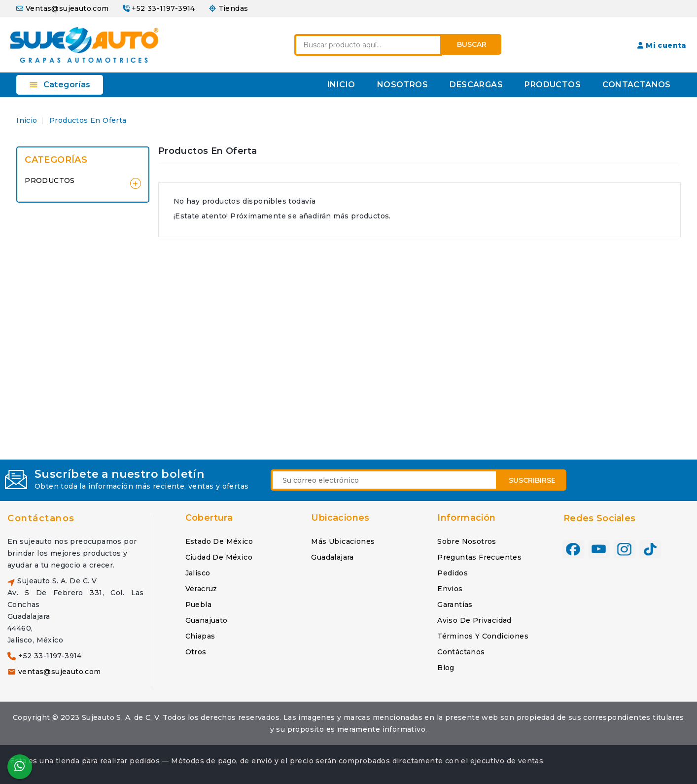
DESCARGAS (476, 85)
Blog (446, 668)
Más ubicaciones (343, 541)
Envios (450, 589)
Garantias (455, 605)
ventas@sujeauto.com (60, 672)
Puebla (198, 605)
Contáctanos (41, 518)
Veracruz (201, 589)
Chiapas (200, 636)
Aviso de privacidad (474, 620)
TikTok (650, 549)
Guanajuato (207, 620)
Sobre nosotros (467, 541)
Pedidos (453, 573)
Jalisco (198, 573)
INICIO (341, 85)
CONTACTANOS (636, 85)
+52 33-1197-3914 (163, 8)
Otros (196, 652)
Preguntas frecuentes (479, 557)
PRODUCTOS (553, 85)
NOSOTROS (402, 85)
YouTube (599, 549)
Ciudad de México (219, 557)
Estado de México (219, 541)
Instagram (625, 549)
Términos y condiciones (483, 636)
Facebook (573, 549)
